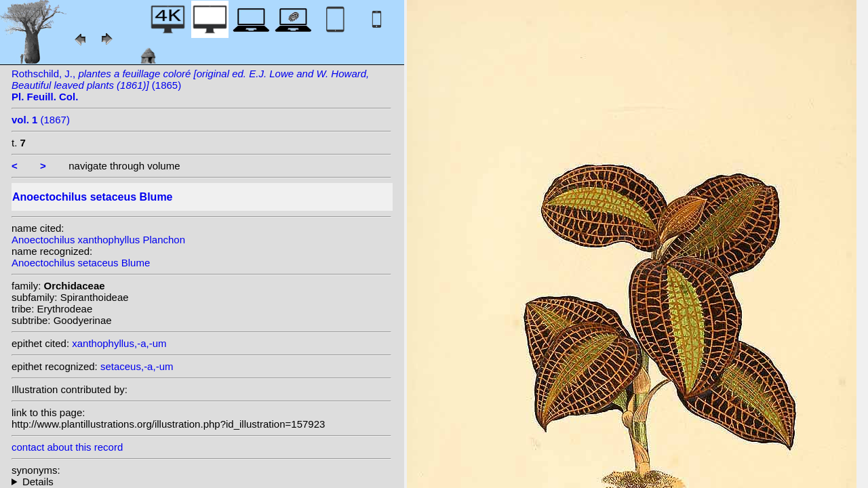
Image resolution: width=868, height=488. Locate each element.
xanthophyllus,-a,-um (119, 343)
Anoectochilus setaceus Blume (81, 263)
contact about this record (67, 447)
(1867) (41, 120)
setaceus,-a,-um (137, 366)
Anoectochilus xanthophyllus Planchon (98, 240)
